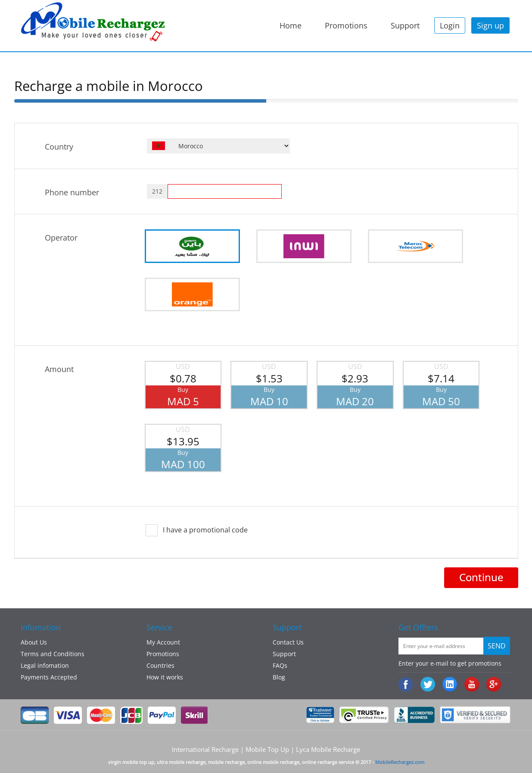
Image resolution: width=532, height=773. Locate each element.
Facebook (406, 685)
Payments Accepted (49, 677)
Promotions (346, 25)
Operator (61, 238)
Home (291, 25)
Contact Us (288, 642)
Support (405, 25)
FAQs (280, 665)
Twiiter (428, 685)
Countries (160, 665)
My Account (163, 642)
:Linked (450, 685)
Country (59, 147)
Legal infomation (45, 665)
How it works (165, 677)
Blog (279, 677)
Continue (481, 577)
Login (450, 25)
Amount (59, 369)
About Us (34, 642)
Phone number (72, 192)
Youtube (472, 685)
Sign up (490, 25)
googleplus (494, 685)
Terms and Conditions (53, 654)
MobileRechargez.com (400, 762)
